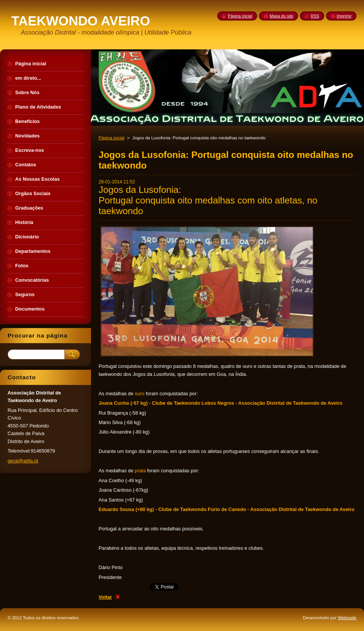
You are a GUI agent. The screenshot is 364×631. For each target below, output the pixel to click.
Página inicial (111, 138)
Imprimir (344, 16)
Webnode (347, 618)
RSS (315, 16)
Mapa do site (281, 16)
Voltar (105, 597)
